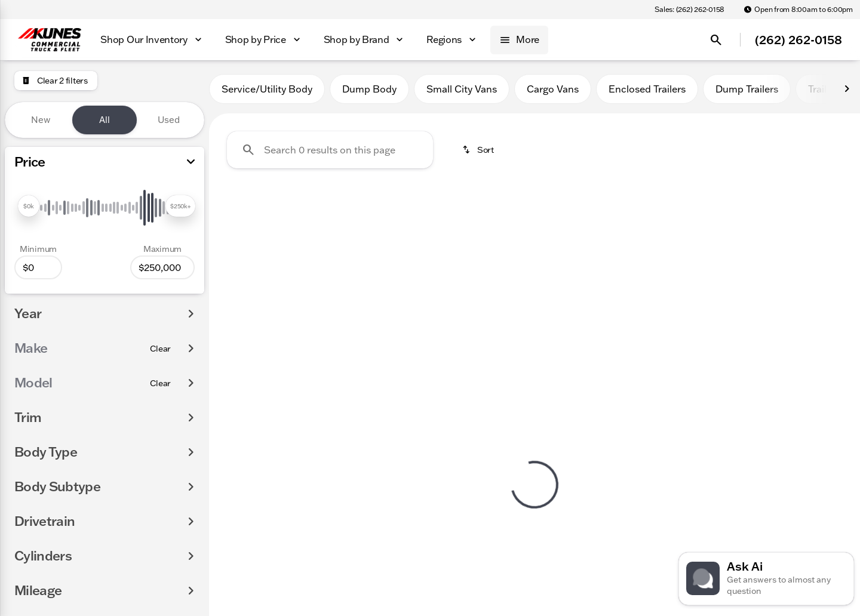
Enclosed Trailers (647, 89)
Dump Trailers (747, 89)
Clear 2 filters (277, 287)
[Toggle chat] (766, 579)
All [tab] (105, 120)
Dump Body (369, 89)
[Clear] (160, 349)
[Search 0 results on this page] (330, 150)
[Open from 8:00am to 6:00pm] (798, 10)
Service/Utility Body (267, 89)
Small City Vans (462, 89)
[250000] (162, 267)
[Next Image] (847, 89)
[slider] (29, 206)
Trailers (824, 89)
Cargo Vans (553, 89)
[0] (38, 267)
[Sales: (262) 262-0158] (689, 10)
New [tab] (41, 120)
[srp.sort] (479, 150)
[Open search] (716, 40)
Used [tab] (169, 120)
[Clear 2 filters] (56, 81)
